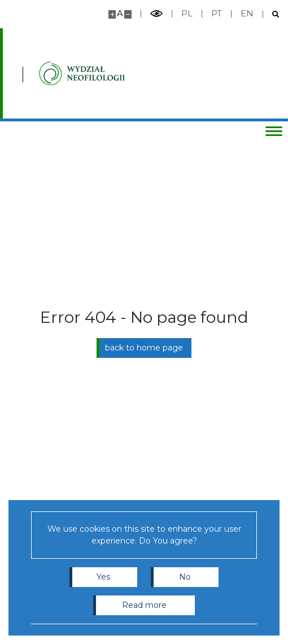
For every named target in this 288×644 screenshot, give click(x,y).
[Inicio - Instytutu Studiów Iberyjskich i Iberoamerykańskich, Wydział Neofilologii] (82, 73)
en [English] (247, 13)
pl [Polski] (187, 13)
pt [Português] (217, 13)
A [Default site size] (120, 13)
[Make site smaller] (128, 14)
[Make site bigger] (112, 14)
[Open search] (271, 14)
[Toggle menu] (274, 131)
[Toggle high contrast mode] (156, 14)
